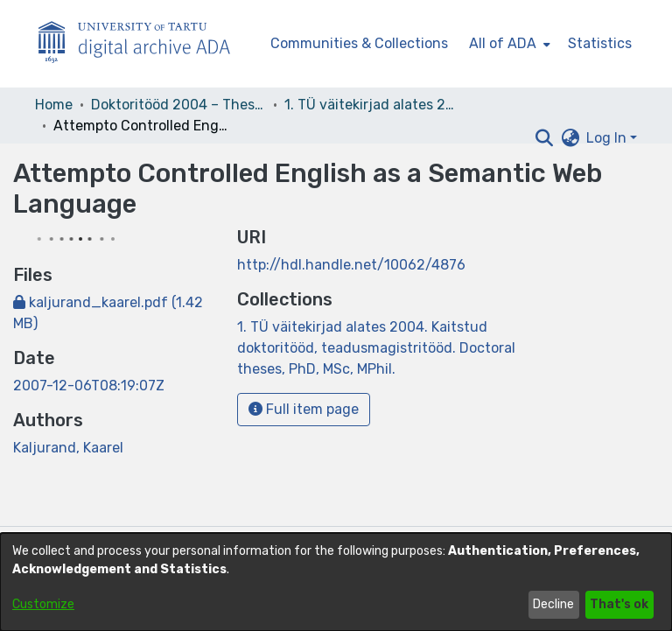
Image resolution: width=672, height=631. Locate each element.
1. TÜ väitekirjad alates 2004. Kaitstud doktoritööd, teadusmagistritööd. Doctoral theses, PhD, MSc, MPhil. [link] (372, 105)
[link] (376, 348)
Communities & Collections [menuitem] (359, 43)
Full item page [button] (304, 409)
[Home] (143, 44)
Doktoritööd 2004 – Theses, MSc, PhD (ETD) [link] (178, 105)
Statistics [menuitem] (600, 43)
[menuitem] (508, 44)
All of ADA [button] (503, 43)
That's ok (619, 604)
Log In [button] (608, 138)
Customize (43, 604)
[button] (544, 138)
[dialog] (336, 582)
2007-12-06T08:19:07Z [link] (89, 386)
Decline (553, 604)
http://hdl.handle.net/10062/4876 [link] (351, 265)
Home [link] (54, 105)
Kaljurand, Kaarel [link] (68, 448)
